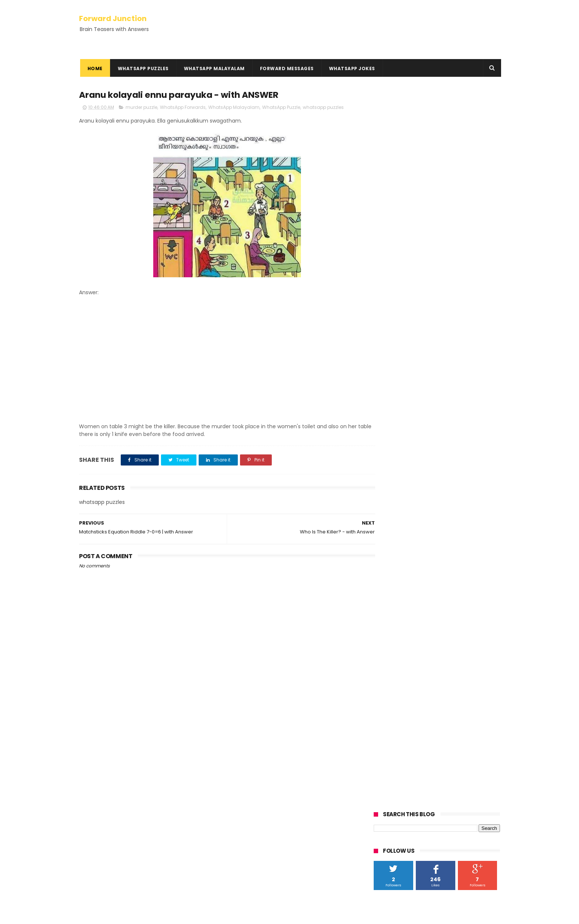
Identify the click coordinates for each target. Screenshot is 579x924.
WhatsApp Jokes (351, 68)
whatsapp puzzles (323, 108)
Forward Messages (286, 68)
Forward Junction (113, 18)
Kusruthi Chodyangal (109, 805)
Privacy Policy (96, 846)
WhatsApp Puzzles (142, 68)
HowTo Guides (97, 872)
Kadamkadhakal (102, 797)
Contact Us (94, 863)
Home (94, 68)
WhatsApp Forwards (183, 108)
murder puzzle (141, 108)
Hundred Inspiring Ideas (109, 881)
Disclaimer (92, 855)
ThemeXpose (121, 915)
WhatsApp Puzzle (281, 108)
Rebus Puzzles (99, 814)
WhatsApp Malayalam (213, 68)
